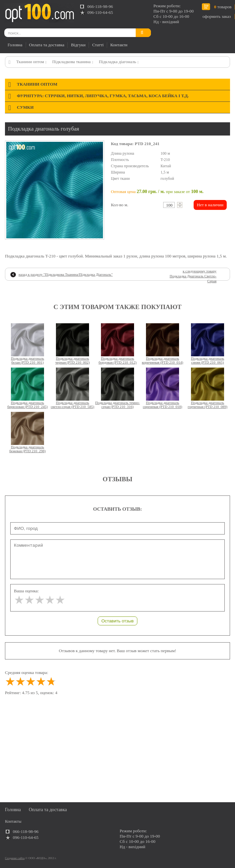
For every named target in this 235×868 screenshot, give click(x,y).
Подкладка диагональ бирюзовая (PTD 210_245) (27, 405)
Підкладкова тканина (71, 62)
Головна (15, 45)
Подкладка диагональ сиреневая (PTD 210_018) (162, 405)
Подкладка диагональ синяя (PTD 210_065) (208, 360)
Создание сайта (15, 858)
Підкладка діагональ (118, 62)
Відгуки (78, 45)
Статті (98, 45)
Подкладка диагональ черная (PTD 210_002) (72, 360)
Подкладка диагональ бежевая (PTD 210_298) (27, 449)
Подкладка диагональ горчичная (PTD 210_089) (208, 405)
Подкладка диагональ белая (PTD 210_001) (27, 360)
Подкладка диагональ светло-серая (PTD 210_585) (72, 405)
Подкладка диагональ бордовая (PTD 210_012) (118, 360)
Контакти (119, 45)
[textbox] (169, 205)
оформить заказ (217, 16)
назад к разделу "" (66, 274)
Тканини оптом (30, 62)
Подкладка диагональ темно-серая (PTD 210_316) (118, 405)
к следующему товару (193, 276)
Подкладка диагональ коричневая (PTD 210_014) (162, 360)
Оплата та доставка (47, 45)
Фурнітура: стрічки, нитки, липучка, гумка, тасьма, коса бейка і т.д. (103, 96)
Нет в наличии (210, 205)
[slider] (40, 600)
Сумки (25, 107)
